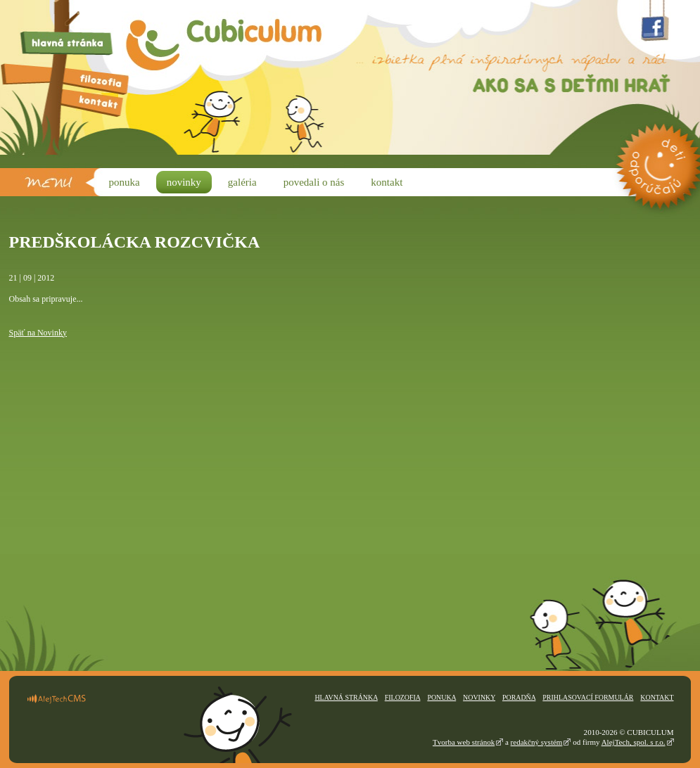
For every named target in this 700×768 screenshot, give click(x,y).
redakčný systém (537, 742)
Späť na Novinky (38, 333)
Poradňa (519, 697)
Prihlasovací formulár (588, 697)
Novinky (479, 697)
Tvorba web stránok (464, 742)
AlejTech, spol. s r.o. (634, 742)
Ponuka (441, 697)
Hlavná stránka (346, 697)
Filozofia (403, 697)
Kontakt (657, 697)
